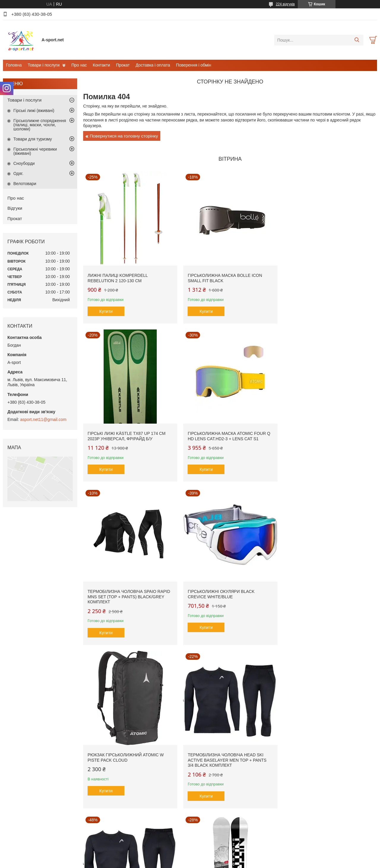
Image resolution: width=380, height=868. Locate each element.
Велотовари (25, 184)
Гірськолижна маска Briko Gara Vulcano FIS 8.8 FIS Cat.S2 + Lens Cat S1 (227, 760)
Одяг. (18, 173)
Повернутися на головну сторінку (124, 136)
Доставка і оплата (153, 65)
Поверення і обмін (194, 65)
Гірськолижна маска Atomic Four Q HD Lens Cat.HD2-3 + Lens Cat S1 (129, 434)
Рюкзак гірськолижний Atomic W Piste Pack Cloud (126, 596)
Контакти (102, 65)
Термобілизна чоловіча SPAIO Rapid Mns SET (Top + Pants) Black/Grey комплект (228, 436)
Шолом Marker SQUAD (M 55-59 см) (324, 755)
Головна (14, 65)
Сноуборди (24, 163)
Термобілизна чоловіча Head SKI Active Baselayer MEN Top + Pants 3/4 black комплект (226, 598)
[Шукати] (357, 40)
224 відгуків (285, 4)
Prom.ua (218, 852)
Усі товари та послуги (228, 826)
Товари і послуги (43, 65)
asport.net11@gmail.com (43, 419)
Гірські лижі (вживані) (34, 111)
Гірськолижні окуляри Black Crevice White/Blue (319, 434)
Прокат (123, 65)
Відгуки (15, 208)
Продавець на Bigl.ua (190, 857)
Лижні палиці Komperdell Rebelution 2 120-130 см (118, 277)
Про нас (79, 65)
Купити (106, 310)
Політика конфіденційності (220, 862)
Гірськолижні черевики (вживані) (35, 151)
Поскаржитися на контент (174, 862)
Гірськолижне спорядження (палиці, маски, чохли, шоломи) (40, 125)
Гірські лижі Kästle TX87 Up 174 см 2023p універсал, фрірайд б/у (324, 277)
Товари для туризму (33, 139)
